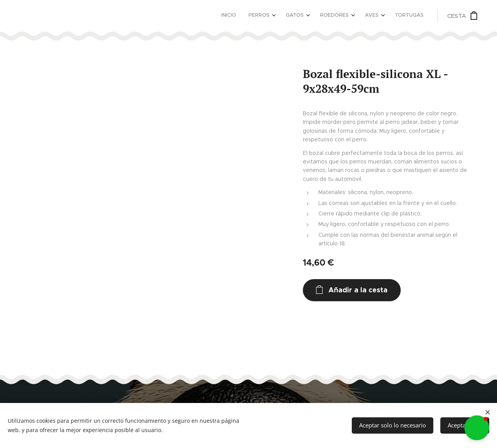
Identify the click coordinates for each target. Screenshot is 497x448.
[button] (477, 428)
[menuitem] (348, 16)
